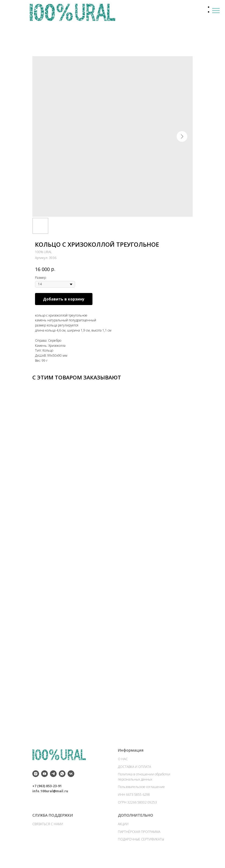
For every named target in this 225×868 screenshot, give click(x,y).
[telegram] (53, 776)
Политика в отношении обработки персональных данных (144, 779)
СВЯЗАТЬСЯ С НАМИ (48, 826)
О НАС (123, 761)
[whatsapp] (62, 776)
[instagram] (36, 776)
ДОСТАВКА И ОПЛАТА (134, 769)
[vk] (71, 776)
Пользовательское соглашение (141, 789)
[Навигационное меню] (216, 11)
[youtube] (44, 776)
